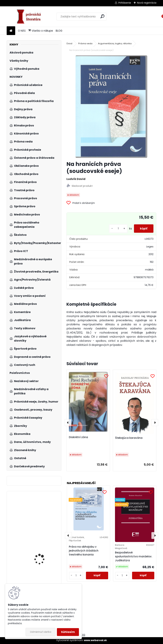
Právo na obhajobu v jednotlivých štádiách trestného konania (84, 551)
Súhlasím (68, 632)
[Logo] (30, 17)
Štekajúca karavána (129, 438)
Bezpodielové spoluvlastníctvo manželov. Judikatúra (134, 556)
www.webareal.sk (95, 640)
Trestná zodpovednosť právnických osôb (43, 562)
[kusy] (117, 229)
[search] (102, 16)
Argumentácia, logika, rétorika (115, 43)
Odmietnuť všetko (41, 632)
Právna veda (85, 43)
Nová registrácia (147, 3)
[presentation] (68, 423)
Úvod (69, 43)
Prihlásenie (125, 3)
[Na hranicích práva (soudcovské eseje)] (111, 107)
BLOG (59, 31)
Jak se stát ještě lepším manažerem (43, 512)
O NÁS (22, 31)
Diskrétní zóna (78, 437)
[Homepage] (11, 31)
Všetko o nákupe (41, 31)
